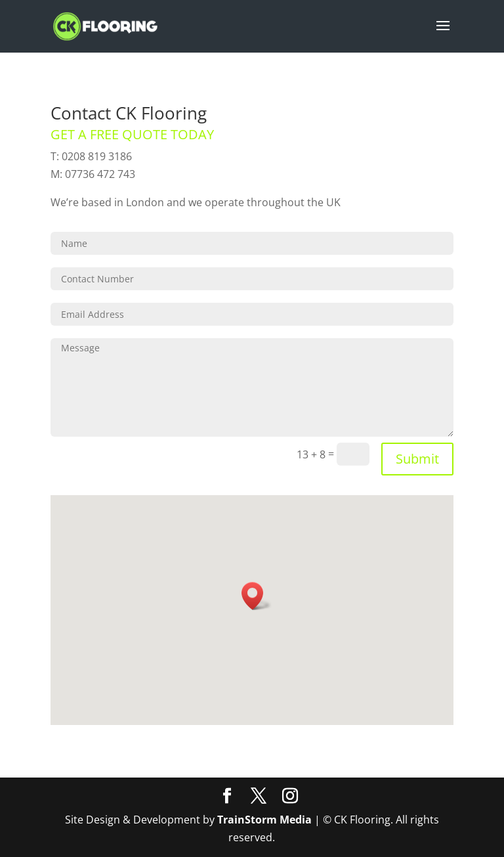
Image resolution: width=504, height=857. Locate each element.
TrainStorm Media (264, 820)
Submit (417, 459)
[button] (257, 596)
